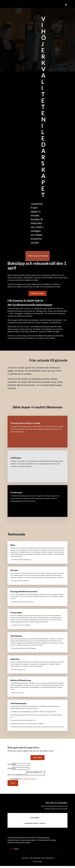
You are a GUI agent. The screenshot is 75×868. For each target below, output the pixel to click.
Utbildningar (16, 458)
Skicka (13, 783)
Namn (10, 764)
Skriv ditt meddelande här (17, 775)
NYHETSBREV (35, 818)
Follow (16, 849)
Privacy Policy (37, 861)
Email (10, 768)
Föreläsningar (16, 492)
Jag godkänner (23, 779)
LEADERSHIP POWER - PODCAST (35, 823)
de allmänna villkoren (29, 779)
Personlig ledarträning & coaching (25, 423)
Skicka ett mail (37, 293)
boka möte (37, 758)
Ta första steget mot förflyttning (37, 256)
